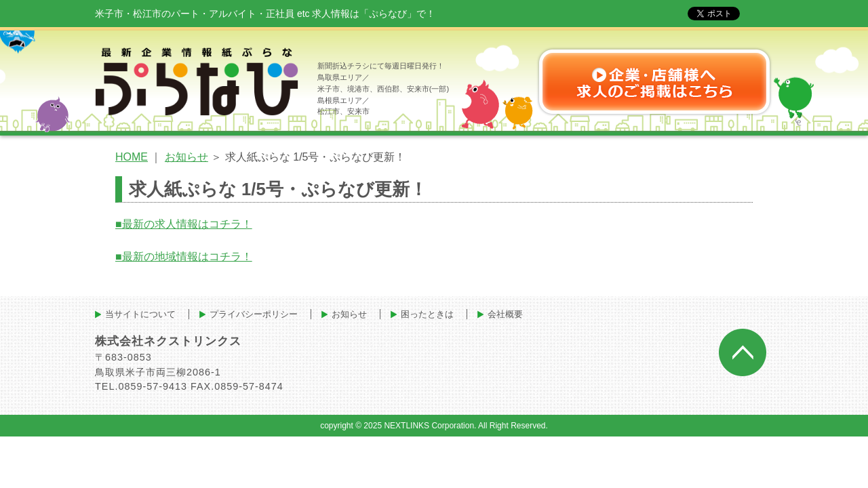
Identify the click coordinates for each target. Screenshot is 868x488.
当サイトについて (140, 314)
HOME (132, 157)
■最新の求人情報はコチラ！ (184, 224)
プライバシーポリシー (254, 314)
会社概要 (505, 314)
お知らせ (186, 157)
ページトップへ (743, 352)
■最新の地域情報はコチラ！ (184, 257)
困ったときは (427, 314)
